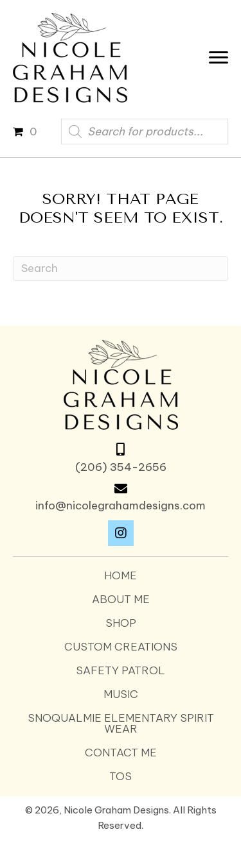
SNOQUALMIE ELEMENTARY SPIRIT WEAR (121, 724)
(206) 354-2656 (121, 467)
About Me (121, 600)
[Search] (121, 269)
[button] (121, 533)
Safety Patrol (121, 671)
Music (121, 694)
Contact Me (121, 753)
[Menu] (222, 58)
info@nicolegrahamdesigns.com (121, 506)
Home (121, 576)
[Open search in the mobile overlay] (145, 132)
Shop (121, 623)
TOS (121, 777)
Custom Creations (121, 647)
